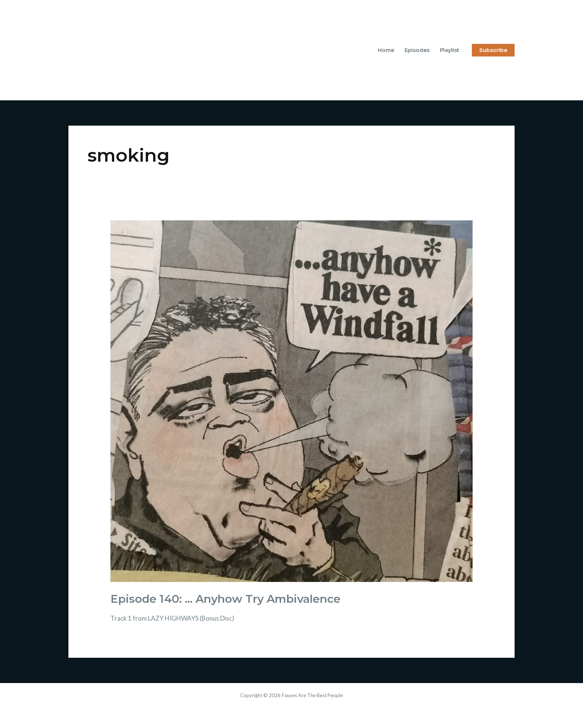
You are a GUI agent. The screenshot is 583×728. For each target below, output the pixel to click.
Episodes (417, 50)
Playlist (450, 50)
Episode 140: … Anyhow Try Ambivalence (226, 599)
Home (386, 50)
